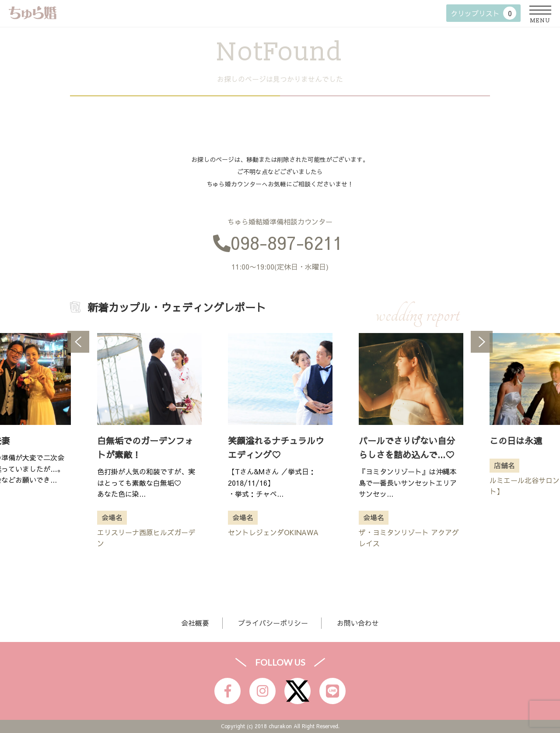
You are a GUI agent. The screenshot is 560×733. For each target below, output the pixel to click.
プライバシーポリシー (273, 623)
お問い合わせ (358, 623)
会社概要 (195, 623)
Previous (78, 342)
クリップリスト (483, 13)
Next (482, 342)
